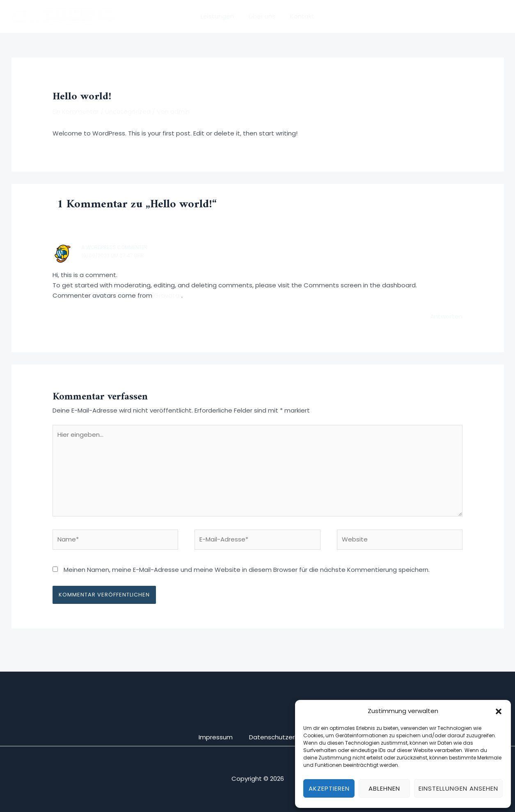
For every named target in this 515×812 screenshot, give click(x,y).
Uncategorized (128, 111)
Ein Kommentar (76, 111)
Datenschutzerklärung (283, 737)
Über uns (262, 16)
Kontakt (300, 16)
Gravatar (168, 295)
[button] (499, 711)
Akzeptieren (329, 788)
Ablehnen (384, 788)
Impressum (216, 737)
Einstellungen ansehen (458, 788)
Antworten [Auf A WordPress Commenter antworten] (446, 316)
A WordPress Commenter (114, 247)
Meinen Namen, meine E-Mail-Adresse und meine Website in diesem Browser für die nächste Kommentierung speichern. (247, 570)
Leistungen (220, 16)
